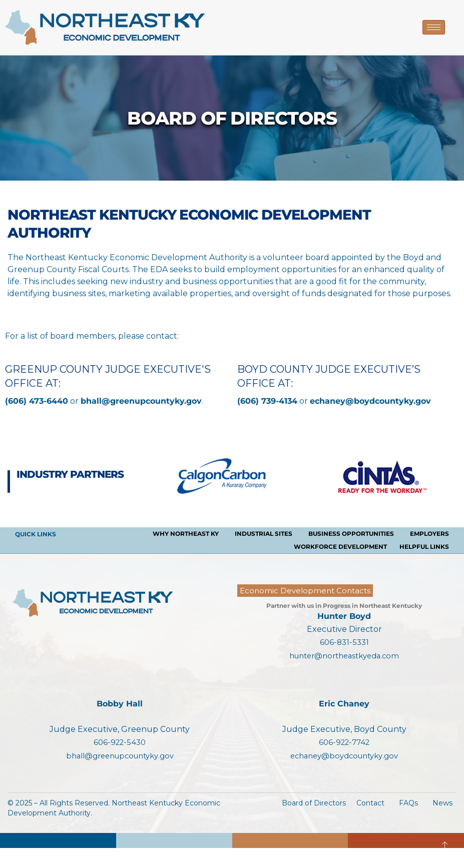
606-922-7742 (344, 742)
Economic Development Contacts (305, 591)
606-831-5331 (344, 642)
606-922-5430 (120, 742)
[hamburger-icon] (434, 27)
